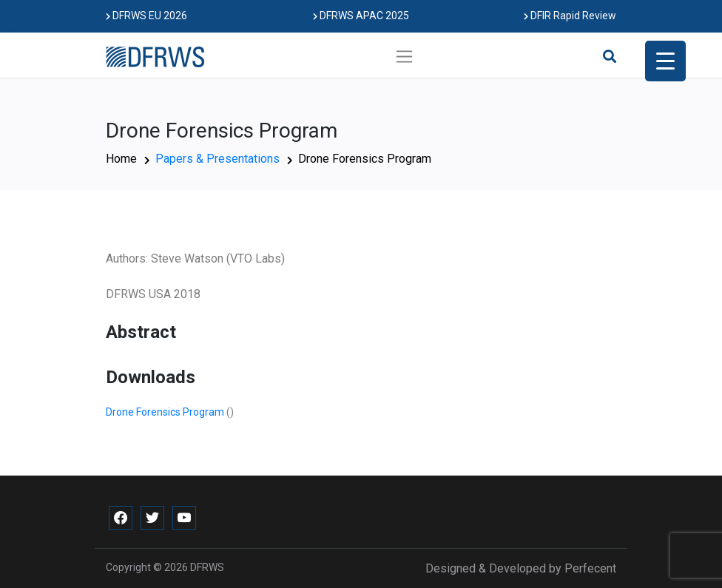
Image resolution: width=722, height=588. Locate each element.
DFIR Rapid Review (570, 16)
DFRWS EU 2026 (146, 16)
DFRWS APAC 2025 (361, 16)
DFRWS (207, 567)
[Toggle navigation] (404, 56)
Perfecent (590, 568)
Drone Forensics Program (166, 412)
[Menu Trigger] (665, 61)
